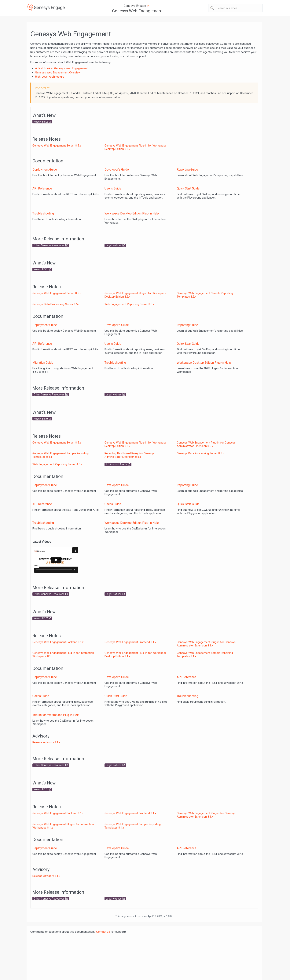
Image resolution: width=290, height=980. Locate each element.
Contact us (103, 932)
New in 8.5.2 (41, 122)
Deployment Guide (45, 170)
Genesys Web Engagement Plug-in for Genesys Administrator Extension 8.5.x (206, 444)
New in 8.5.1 (41, 269)
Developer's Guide (117, 170)
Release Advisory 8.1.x (46, 742)
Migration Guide (43, 363)
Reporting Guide (187, 170)
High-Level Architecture (50, 77)
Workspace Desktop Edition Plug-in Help (132, 213)
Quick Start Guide (188, 188)
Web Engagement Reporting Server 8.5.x (129, 304)
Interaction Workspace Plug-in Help (56, 715)
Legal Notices (114, 245)
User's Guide (113, 188)
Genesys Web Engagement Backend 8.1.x (58, 642)
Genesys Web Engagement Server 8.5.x (57, 146)
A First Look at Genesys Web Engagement (61, 68)
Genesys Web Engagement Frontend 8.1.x (130, 642)
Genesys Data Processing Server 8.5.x (56, 304)
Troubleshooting (43, 213)
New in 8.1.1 (41, 789)
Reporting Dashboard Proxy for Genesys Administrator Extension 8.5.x (130, 455)
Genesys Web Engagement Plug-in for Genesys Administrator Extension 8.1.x (206, 644)
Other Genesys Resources (49, 245)
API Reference (42, 188)
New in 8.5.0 (41, 419)
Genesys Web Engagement (137, 11)
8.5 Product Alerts (116, 464)
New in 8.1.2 (41, 618)
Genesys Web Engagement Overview (58, 73)
